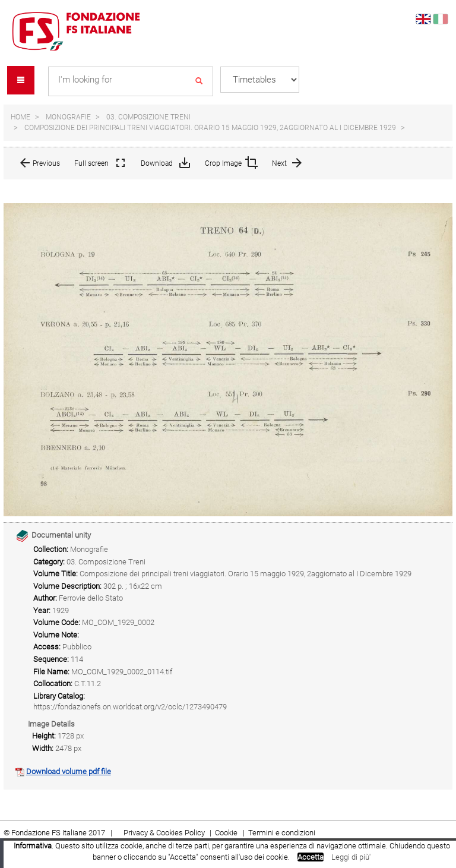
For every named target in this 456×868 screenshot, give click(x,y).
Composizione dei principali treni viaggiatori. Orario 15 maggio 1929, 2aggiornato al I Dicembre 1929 (210, 128)
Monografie (68, 117)
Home (20, 117)
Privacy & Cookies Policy (164, 833)
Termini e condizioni (282, 833)
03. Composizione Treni (148, 117)
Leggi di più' (351, 857)
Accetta (311, 857)
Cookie (227, 833)
